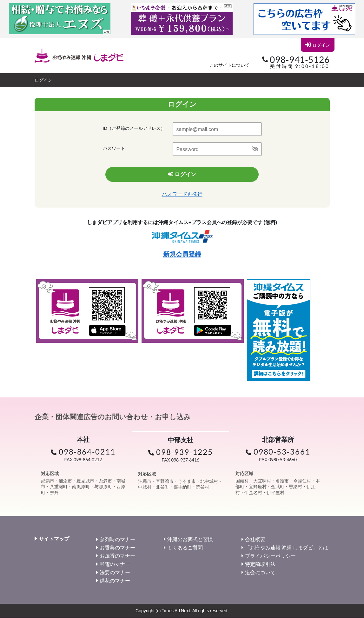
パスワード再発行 (182, 194)
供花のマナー (115, 581)
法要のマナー (115, 572)
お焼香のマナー (117, 556)
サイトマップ (54, 539)
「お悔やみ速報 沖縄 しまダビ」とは (287, 548)
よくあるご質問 (185, 548)
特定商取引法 (260, 564)
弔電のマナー (115, 564)
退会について (260, 572)
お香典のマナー (117, 548)
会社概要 (255, 539)
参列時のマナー (117, 539)
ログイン (317, 45)
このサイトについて (229, 65)
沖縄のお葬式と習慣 (190, 539)
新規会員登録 (182, 254)
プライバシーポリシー (270, 556)
